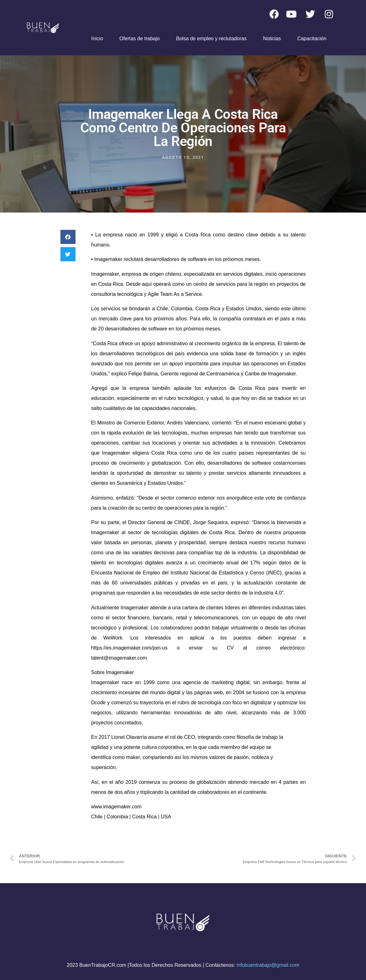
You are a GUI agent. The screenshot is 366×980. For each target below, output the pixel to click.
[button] (68, 237)
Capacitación (312, 39)
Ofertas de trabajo (139, 39)
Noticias (272, 39)
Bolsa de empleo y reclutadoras (211, 39)
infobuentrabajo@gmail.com (268, 965)
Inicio (97, 39)
